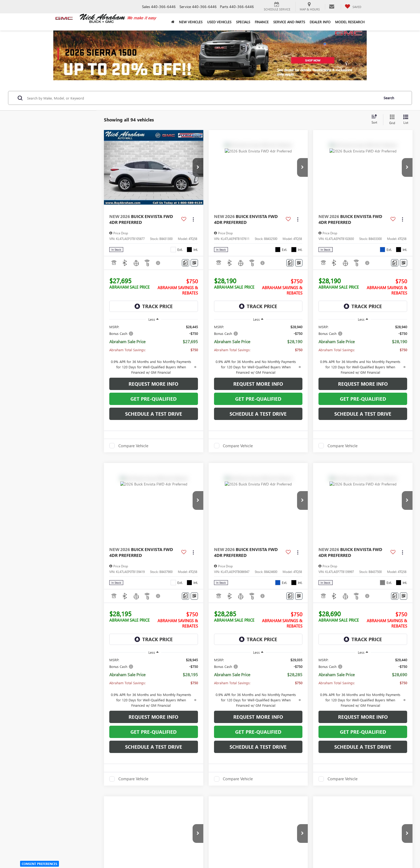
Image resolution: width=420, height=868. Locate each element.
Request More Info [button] (153, 384)
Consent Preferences (40, 864)
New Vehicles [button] (191, 22)
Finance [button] (262, 22)
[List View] (406, 120)
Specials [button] (243, 22)
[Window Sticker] (194, 263)
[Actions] (193, 219)
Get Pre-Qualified (153, 399)
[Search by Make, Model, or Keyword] (202, 98)
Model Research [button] (350, 22)
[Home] (173, 22)
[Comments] (185, 263)
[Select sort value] (376, 120)
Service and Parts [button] (289, 22)
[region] (154, 350)
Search (389, 98)
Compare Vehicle (133, 446)
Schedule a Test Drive (154, 414)
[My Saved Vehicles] (353, 7)
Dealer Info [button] (320, 22)
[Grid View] (391, 120)
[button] (198, 167)
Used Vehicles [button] (219, 22)
